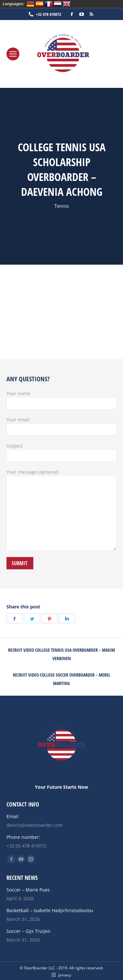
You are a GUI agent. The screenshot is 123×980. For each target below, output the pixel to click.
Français (49, 4)
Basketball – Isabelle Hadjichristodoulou (50, 910)
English (67, 4)
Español (39, 4)
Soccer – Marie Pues (28, 890)
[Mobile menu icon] (13, 54)
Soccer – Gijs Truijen (28, 931)
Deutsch (30, 4)
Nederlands (58, 4)
